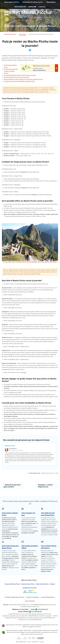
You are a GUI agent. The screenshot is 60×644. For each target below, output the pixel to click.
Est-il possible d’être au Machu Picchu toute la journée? (20, 75)
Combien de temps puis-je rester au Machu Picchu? (11, 71)
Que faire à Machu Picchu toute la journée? (16, 77)
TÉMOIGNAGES (51, 2)
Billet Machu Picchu (30, 12)
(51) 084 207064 (24, 609)
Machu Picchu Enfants (42, 584)
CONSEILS (32, 7)
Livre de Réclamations (48, 597)
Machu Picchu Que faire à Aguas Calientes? (12, 486)
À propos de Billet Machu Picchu (14, 597)
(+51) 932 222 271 (43, 609)
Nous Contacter (30, 601)
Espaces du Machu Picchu (12, 584)
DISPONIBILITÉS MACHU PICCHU (33, 2)
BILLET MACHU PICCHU (12, 2)
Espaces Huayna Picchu (28, 584)
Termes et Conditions (33, 597)
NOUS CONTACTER (20, 7)
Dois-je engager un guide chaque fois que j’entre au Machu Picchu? (23, 79)
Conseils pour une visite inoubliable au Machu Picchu (19, 81)
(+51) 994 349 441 (37, 612)
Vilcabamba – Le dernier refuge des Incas (45, 486)
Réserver (42, 7)
